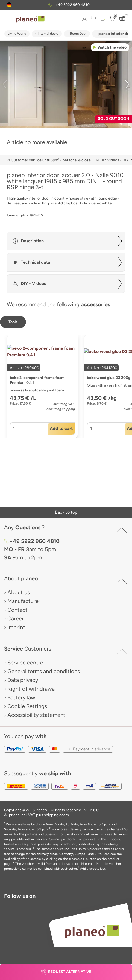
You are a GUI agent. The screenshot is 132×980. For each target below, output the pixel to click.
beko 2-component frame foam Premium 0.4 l (37, 380)
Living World (17, 34)
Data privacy (23, 680)
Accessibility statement (36, 715)
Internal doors (48, 34)
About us (19, 592)
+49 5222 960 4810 (73, 5)
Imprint (16, 627)
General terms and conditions (44, 671)
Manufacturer (24, 601)
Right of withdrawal (32, 689)
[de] (9, 5)
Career (16, 619)
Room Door (78, 34)
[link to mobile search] (94, 18)
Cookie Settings (27, 706)
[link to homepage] (30, 19)
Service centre (25, 663)
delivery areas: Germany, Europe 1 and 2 (67, 854)
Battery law (21, 697)
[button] (9, 5)
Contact (17, 610)
